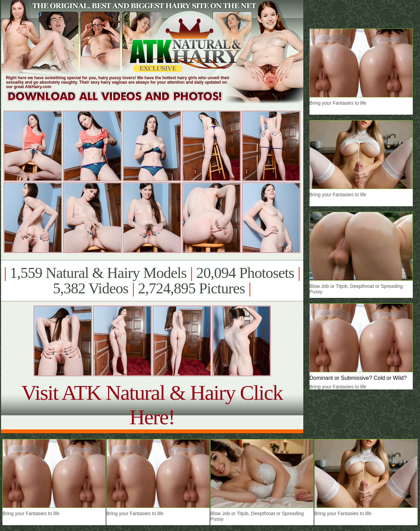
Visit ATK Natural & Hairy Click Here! (152, 405)
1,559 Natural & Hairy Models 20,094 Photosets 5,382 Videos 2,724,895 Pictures (152, 281)
